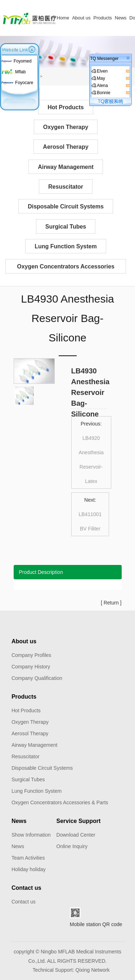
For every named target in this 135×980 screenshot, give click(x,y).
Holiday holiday (29, 869)
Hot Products (66, 107)
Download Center (76, 835)
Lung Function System (66, 246)
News (121, 18)
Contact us (26, 888)
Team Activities (28, 858)
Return (111, 603)
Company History (31, 667)
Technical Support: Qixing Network (71, 970)
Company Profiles (31, 655)
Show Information (31, 835)
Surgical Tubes (66, 227)
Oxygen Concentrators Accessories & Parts (66, 268)
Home (63, 18)
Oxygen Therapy (66, 127)
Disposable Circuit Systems (66, 206)
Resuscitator (66, 187)
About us (81, 18)
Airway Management (66, 167)
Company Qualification (37, 678)
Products (103, 18)
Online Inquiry (72, 846)
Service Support (79, 821)
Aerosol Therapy (66, 147)
